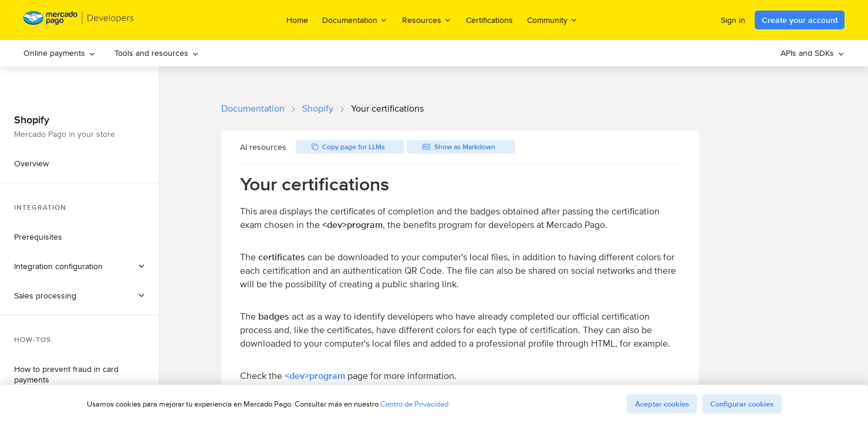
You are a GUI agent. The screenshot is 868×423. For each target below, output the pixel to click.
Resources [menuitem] (427, 20)
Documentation (253, 108)
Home (297, 20)
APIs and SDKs (813, 53)
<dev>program (315, 376)
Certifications (489, 20)
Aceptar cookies (662, 404)
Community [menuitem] (553, 20)
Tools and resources (157, 53)
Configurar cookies (742, 404)
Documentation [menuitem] (355, 20)
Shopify (318, 108)
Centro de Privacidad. (415, 404)
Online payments (60, 53)
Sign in (733, 20)
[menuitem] (60, 53)
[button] (79, 266)
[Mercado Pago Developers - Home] (79, 20)
